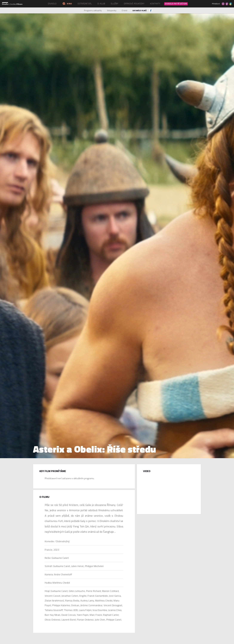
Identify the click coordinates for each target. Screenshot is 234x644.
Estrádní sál (85, 4)
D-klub (101, 4)
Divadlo (52, 4)
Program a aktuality (93, 10)
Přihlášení (216, 4)
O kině (125, 10)
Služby (114, 4)
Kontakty (155, 4)
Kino (67, 4)
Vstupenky (112, 10)
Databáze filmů (140, 11)
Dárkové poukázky (134, 4)
